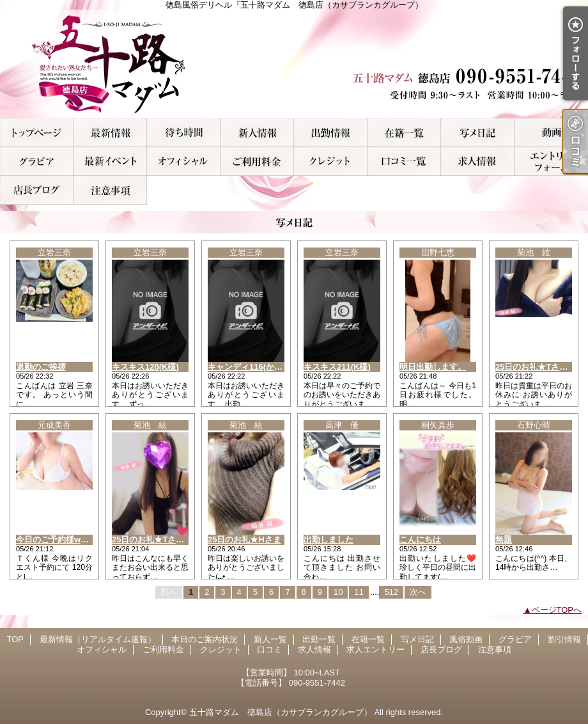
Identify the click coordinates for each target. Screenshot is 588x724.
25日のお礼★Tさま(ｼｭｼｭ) (160, 539)
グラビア (37, 161)
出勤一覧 (331, 133)
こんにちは (420, 539)
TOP (37, 133)
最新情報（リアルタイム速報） (110, 133)
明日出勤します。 (433, 367)
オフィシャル (184, 161)
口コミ (404, 161)
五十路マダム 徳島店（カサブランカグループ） (281, 712)
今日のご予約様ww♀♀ (58, 539)
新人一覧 (257, 133)
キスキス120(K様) (145, 367)
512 (391, 592)
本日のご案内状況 (184, 133)
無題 (504, 539)
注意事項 (110, 190)
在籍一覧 (404, 133)
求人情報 (478, 161)
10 (338, 592)
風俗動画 (551, 133)
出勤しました (329, 539)
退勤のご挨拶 (41, 367)
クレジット (331, 161)
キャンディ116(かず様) (251, 367)
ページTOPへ (557, 610)
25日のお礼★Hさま (244, 539)
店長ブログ (37, 190)
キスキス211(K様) (337, 367)
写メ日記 (478, 133)
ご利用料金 (257, 161)
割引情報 (110, 161)
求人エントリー (551, 161)
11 (359, 592)
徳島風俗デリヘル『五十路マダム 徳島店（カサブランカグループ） (294, 64)
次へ (418, 592)
